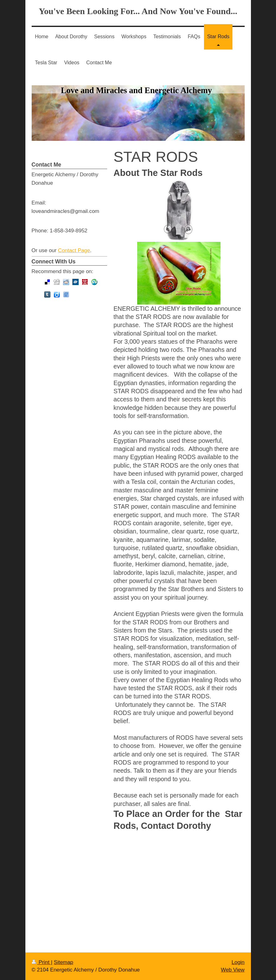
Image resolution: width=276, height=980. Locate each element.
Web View (233, 970)
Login (238, 962)
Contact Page (74, 250)
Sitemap (64, 962)
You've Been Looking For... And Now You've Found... (138, 11)
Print (41, 962)
